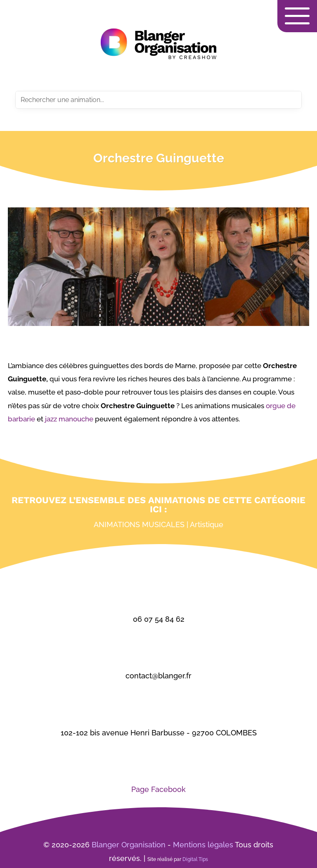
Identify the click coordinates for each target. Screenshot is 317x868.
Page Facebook (158, 789)
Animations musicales (139, 524)
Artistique (207, 524)
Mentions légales (203, 845)
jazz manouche (68, 419)
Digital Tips (195, 859)
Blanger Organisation (129, 845)
